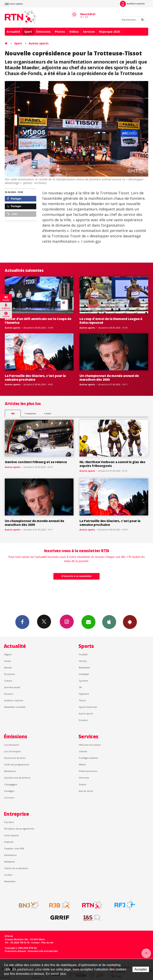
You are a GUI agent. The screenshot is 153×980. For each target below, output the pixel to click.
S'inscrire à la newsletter (76, 576)
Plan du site (47, 943)
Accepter (141, 969)
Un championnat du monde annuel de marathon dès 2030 (109, 378)
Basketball (84, 668)
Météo (82, 764)
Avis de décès (86, 791)
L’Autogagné (11, 784)
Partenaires (10, 855)
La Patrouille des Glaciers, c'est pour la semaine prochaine (35, 378)
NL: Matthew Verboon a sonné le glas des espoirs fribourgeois (112, 464)
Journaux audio (12, 687)
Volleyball (84, 674)
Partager (14, 199)
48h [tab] (13, 413)
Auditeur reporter (14, 700)
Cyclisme (84, 681)
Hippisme (84, 694)
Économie (10, 674)
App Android (130, 622)
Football (83, 654)
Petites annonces (88, 771)
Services (89, 32)
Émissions (43, 32)
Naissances (10, 771)
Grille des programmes (17, 764)
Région (8, 654)
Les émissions (12, 745)
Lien (12, 214)
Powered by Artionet (15, 951)
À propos (9, 822)
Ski (80, 687)
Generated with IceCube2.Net (43, 951)
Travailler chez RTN (14, 848)
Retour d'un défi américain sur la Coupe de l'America (38, 321)
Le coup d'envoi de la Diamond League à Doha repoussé (111, 321)
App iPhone (109, 622)
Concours (9, 798)
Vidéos (74, 32)
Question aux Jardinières (17, 778)
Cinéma (83, 751)
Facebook (22, 622)
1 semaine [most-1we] (30, 413)
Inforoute (84, 778)
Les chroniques (12, 751)
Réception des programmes (19, 829)
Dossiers (9, 694)
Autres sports (39, 43)
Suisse (7, 661)
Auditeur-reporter (132, 4)
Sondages (9, 791)
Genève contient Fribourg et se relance (36, 462)
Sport (28, 32)
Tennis (82, 700)
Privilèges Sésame (88, 758)
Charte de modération (16, 868)
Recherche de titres (15, 758)
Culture (8, 681)
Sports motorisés (88, 707)
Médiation (10, 862)
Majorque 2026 (109, 32)
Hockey (83, 661)
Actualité (13, 32)
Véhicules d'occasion (90, 745)
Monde (8, 668)
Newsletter (10, 881)
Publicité (9, 842)
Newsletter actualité (15, 707)
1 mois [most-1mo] (48, 413)
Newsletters (88, 622)
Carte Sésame (12, 835)
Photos (60, 32)
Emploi (83, 784)
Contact (8, 875)
